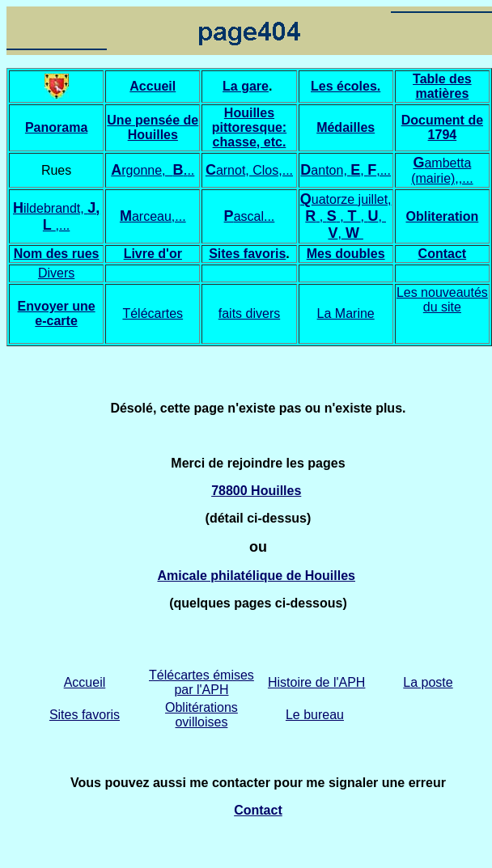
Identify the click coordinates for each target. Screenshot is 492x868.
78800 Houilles (256, 491)
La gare (246, 86)
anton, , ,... (351, 170)
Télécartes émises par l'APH (201, 682)
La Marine (346, 313)
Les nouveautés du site (442, 300)
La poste (428, 682)
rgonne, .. (158, 170)
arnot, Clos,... (254, 170)
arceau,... (159, 216)
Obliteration (442, 216)
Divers (56, 273)
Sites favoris (247, 254)
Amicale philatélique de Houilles (256, 576)
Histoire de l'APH (316, 682)
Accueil (85, 682)
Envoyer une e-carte (57, 313)
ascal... (250, 216)
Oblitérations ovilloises (201, 715)
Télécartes (153, 313)
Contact (443, 254)
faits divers (249, 313)
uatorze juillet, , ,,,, (348, 216)
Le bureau (315, 715)
